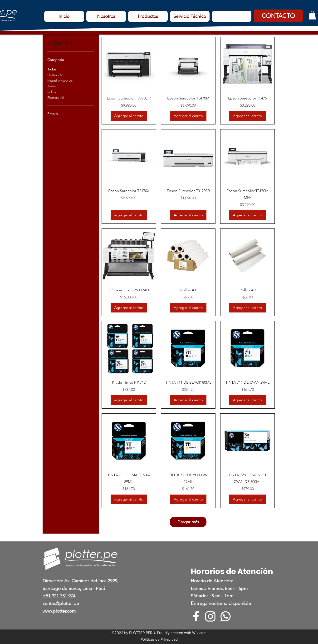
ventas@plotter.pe (61, 603)
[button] (278, 16)
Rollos (52, 92)
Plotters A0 (56, 97)
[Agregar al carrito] (129, 116)
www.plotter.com (59, 611)
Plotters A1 (56, 75)
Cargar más (188, 522)
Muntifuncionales (60, 80)
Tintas (52, 86)
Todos (52, 69)
